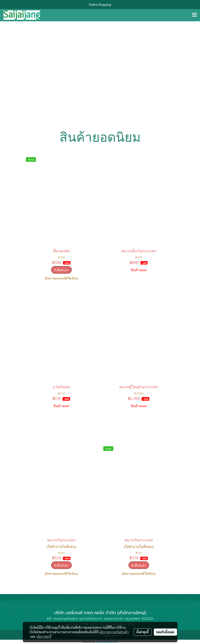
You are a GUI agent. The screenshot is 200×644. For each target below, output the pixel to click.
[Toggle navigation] (194, 15)
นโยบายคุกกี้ (44, 636)
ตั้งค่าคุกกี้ (143, 632)
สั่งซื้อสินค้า (61, 270)
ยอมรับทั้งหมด (165, 632)
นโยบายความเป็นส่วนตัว (114, 632)
